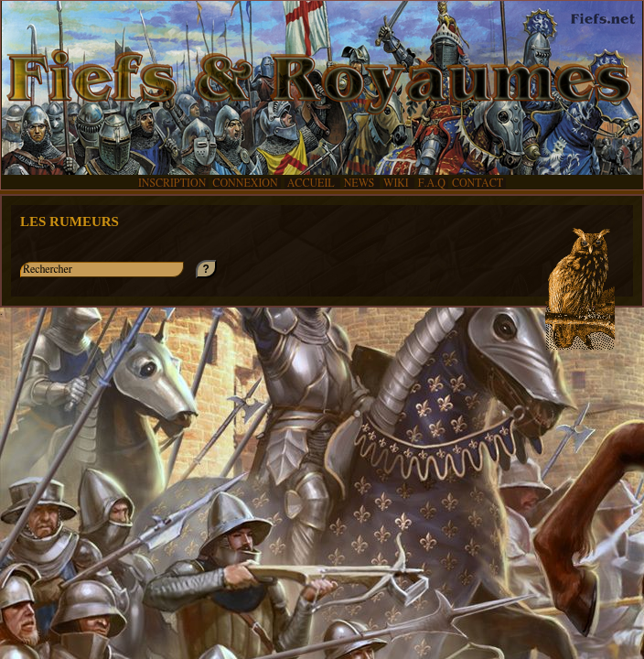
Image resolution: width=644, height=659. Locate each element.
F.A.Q (432, 183)
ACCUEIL (311, 183)
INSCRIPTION (172, 183)
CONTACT (478, 183)
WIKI (397, 183)
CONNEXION (245, 183)
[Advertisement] (322, 490)
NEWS (360, 183)
